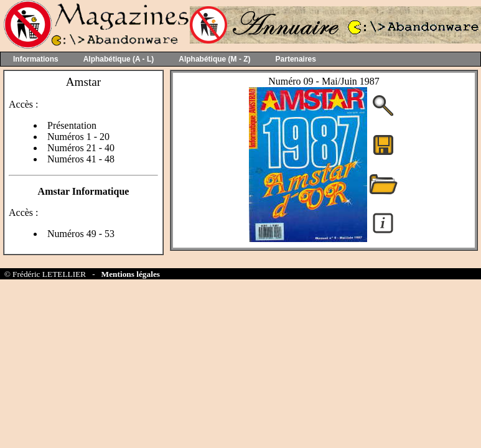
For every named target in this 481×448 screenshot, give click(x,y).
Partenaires (296, 59)
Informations (36, 59)
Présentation (72, 125)
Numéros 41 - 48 (81, 159)
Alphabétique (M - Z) (214, 59)
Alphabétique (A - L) (119, 59)
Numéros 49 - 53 (81, 234)
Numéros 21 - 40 (81, 148)
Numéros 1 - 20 (78, 137)
